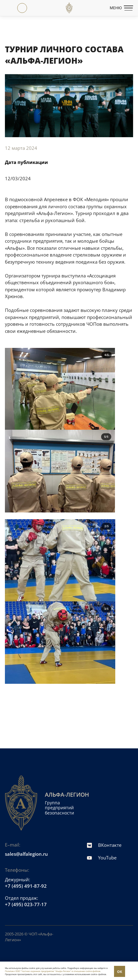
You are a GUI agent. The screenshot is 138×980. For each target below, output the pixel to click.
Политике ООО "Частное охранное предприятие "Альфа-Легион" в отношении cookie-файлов (53, 971)
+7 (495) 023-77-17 (10, 8)
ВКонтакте (104, 845)
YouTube (102, 858)
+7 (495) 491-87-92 (26, 886)
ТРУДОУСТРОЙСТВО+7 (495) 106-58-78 (34, 8)
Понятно (120, 971)
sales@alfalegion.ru (26, 854)
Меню (121, 8)
